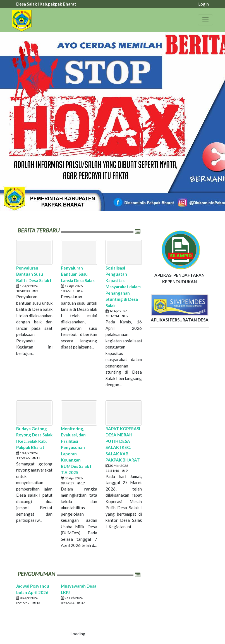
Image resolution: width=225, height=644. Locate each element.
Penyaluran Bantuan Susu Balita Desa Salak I (34, 274)
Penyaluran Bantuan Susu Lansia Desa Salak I (79, 274)
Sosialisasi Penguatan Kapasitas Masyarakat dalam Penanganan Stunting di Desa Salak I (123, 287)
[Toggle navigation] (205, 20)
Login (204, 4)
